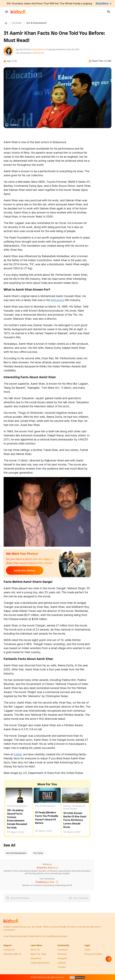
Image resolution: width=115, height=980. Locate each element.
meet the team (38, 954)
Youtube (62, 967)
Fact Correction (81, 898)
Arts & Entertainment (17, 806)
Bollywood (58, 300)
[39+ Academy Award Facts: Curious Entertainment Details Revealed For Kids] (19, 795)
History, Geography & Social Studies (74, 807)
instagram (62, 958)
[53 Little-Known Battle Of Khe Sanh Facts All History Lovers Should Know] (75, 795)
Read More (102, 3)
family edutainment (40, 963)
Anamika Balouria (38, 49)
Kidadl (7, 23)
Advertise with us (12, 954)
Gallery (14, 125)
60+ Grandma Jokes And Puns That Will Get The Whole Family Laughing (49, 3)
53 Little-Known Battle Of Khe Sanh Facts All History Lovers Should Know (75, 820)
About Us (35, 950)
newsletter (36, 958)
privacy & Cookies (93, 954)
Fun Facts (17, 23)
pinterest (62, 954)
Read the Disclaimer (20, 898)
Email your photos (25, 570)
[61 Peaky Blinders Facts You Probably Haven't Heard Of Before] (47, 795)
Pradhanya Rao (38, 53)
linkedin (62, 963)
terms (87, 950)
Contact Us (9, 950)
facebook (63, 950)
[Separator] (109, 959)
